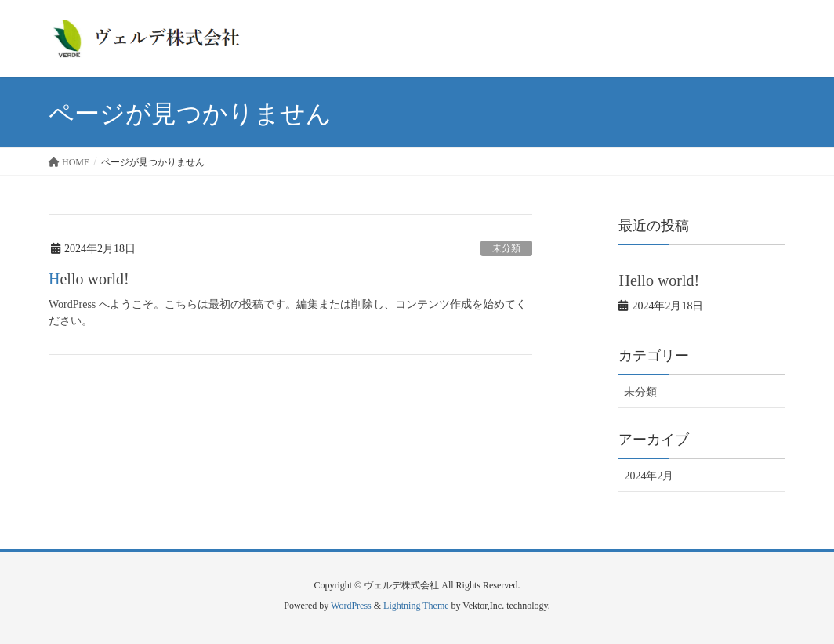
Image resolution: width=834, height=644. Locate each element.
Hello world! (89, 279)
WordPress (351, 606)
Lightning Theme (416, 606)
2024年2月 (649, 476)
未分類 (506, 248)
